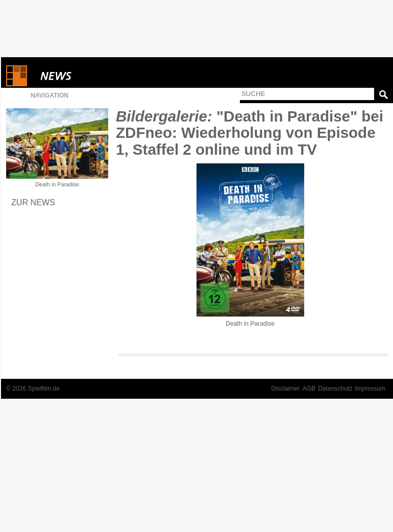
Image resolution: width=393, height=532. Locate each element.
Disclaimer (285, 389)
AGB (309, 389)
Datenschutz (335, 389)
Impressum (370, 389)
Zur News (33, 202)
